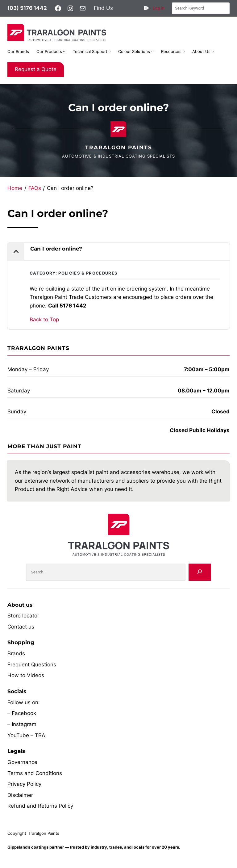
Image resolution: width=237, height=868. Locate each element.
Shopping (21, 642)
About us (20, 605)
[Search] (200, 572)
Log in (159, 8)
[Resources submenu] (184, 51)
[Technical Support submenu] (110, 51)
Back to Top (44, 319)
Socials (17, 691)
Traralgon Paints (119, 147)
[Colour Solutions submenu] (152, 51)
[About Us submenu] (213, 51)
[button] (118, 251)
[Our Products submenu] (64, 51)
